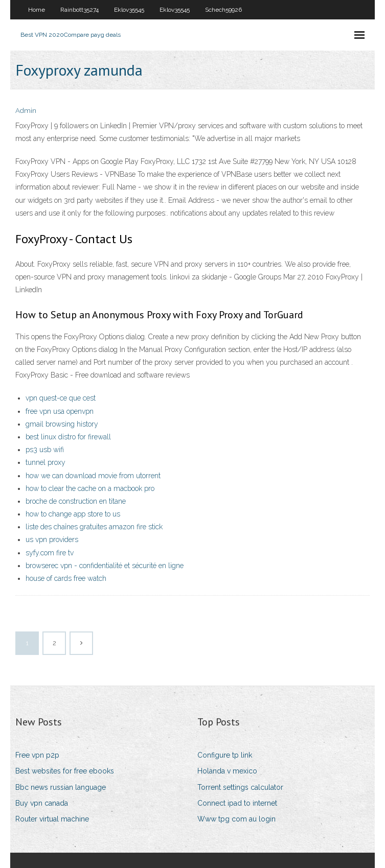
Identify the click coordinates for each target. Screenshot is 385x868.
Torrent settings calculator (240, 787)
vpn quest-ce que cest (61, 398)
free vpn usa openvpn (60, 411)
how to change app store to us (73, 514)
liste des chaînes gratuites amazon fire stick (94, 527)
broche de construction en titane (76, 501)
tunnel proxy (46, 462)
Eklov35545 (129, 10)
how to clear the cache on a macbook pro (90, 488)
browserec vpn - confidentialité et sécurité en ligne (105, 566)
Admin (26, 111)
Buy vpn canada (42, 803)
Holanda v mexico (227, 771)
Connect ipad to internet (237, 803)
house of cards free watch (66, 578)
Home (37, 10)
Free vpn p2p (37, 755)
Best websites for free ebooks (65, 771)
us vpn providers (52, 539)
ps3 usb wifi (45, 450)
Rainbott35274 (80, 10)
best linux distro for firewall (68, 437)
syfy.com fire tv (50, 553)
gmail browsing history (62, 424)
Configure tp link (225, 755)
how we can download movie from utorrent (93, 476)
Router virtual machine (52, 819)
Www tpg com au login (236, 819)
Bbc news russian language (61, 787)
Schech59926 (223, 10)
